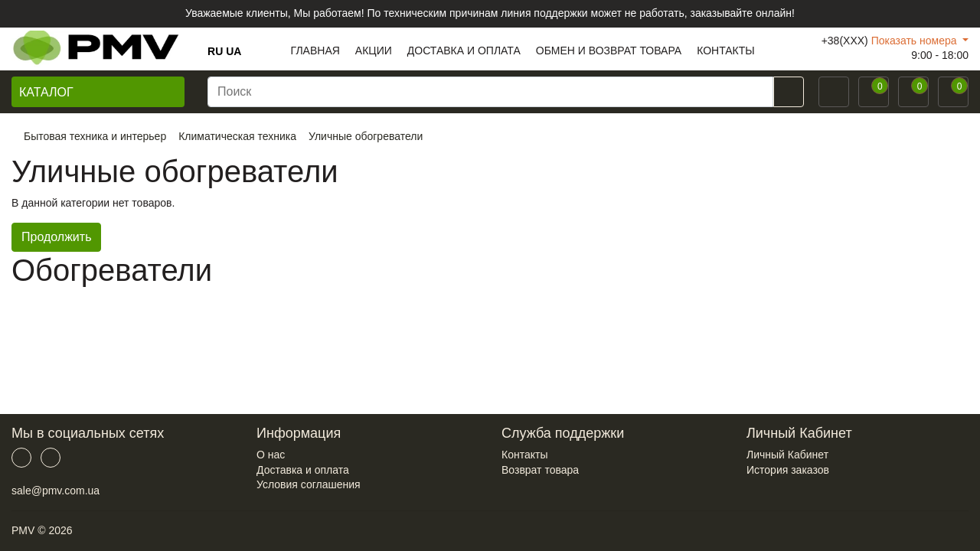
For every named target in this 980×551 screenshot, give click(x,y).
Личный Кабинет (787, 455)
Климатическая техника (237, 136)
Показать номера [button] (916, 41)
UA (234, 51)
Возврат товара (540, 470)
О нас (271, 455)
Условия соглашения (309, 484)
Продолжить (56, 237)
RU (215, 51)
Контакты (524, 455)
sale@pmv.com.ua (56, 491)
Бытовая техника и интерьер (95, 136)
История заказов (788, 470)
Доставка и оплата (303, 470)
